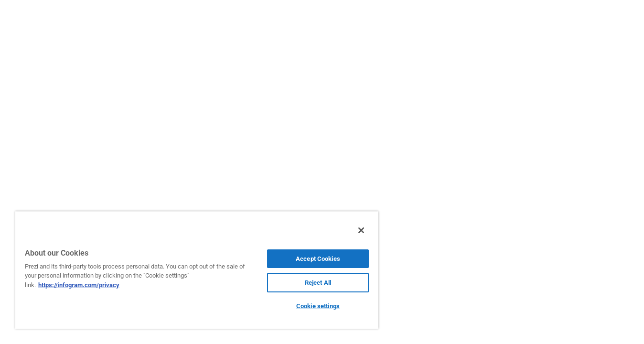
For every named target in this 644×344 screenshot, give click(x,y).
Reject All (318, 283)
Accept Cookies (318, 259)
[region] (197, 270)
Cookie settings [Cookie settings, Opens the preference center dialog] (318, 306)
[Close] (361, 230)
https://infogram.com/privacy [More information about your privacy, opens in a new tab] (79, 285)
